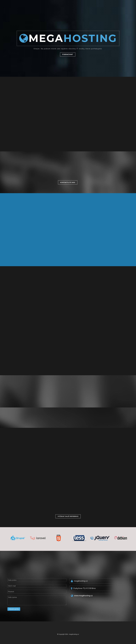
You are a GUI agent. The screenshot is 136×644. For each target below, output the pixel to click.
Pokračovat (68, 55)
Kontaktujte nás (68, 182)
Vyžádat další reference (68, 516)
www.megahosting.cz (83, 596)
